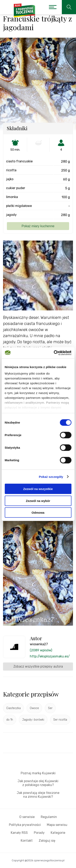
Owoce (34, 708)
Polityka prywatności (25, 825)
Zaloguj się (47, 841)
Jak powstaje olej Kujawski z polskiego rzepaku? (38, 783)
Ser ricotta (60, 720)
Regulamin (49, 817)
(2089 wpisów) (41, 650)
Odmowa (38, 513)
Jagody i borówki (33, 720)
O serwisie (27, 817)
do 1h (10, 720)
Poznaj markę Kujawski (38, 773)
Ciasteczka (13, 708)
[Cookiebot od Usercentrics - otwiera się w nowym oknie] (54, 353)
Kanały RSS (19, 833)
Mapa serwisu (57, 825)
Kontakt (27, 841)
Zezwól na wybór (38, 501)
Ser (50, 708)
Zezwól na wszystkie (38, 489)
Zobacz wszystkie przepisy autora (38, 666)
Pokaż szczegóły (51, 477)
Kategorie (58, 833)
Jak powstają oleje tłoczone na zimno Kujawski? (38, 795)
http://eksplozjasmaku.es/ (50, 656)
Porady (39, 833)
